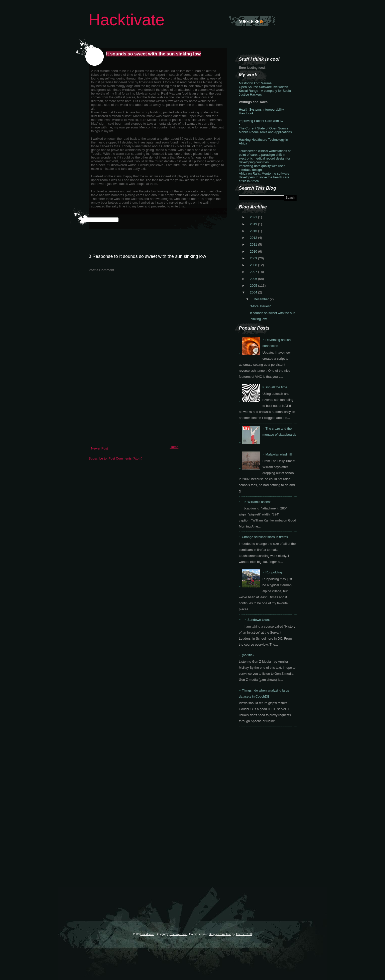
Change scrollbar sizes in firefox (265, 537)
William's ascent (259, 502)
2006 (254, 279)
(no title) (248, 655)
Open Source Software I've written (264, 87)
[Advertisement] (126, 408)
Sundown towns (259, 620)
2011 (254, 244)
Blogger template (220, 934)
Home (174, 447)
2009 (254, 258)
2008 (254, 265)
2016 (254, 231)
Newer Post (100, 448)
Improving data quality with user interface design (262, 168)
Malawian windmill (279, 454)
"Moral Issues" (260, 306)
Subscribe (252, 21)
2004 (254, 292)
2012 (254, 238)
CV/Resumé (263, 83)
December (262, 299)
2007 (254, 272)
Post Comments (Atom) (125, 458)
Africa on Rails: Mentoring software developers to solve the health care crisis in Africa (264, 177)
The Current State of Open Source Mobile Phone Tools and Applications (266, 130)
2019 (254, 224)
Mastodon (246, 83)
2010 (254, 251)
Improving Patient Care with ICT (262, 121)
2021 (254, 217)
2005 (254, 286)
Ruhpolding (274, 572)
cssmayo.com (178, 934)
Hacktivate (127, 20)
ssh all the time (276, 387)
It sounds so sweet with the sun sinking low (154, 54)
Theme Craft (244, 934)
